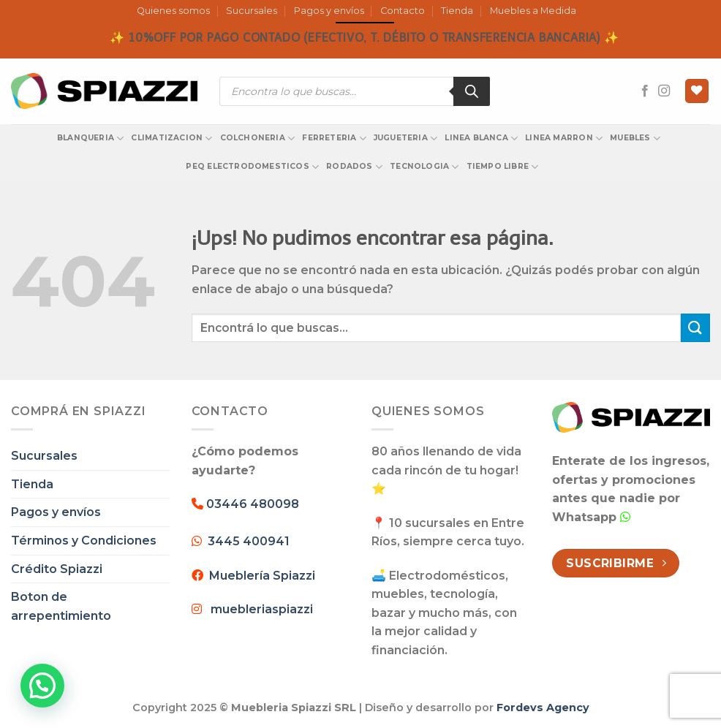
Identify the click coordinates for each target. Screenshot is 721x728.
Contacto (403, 11)
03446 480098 (251, 504)
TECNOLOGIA (424, 167)
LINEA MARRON (564, 139)
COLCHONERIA (258, 139)
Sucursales (252, 11)
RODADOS (354, 167)
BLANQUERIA (91, 139)
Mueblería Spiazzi (259, 576)
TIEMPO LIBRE (503, 167)
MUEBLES (635, 139)
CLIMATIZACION (171, 139)
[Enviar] (695, 328)
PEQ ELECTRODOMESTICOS (252, 167)
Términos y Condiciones (84, 541)
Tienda (457, 11)
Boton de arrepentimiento (61, 606)
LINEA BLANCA (481, 139)
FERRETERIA (334, 139)
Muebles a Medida (533, 11)
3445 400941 (249, 541)
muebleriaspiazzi (262, 609)
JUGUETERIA (406, 139)
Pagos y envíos (329, 11)
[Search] (472, 91)
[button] (42, 686)
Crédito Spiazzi (57, 569)
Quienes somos (173, 11)
